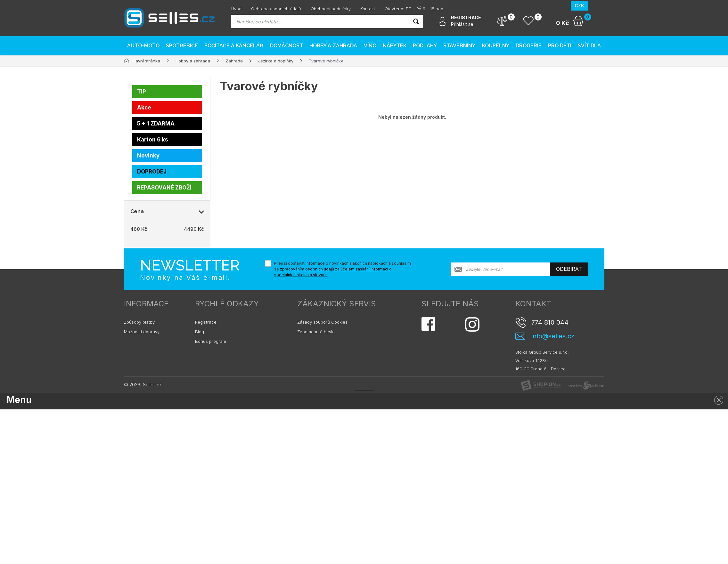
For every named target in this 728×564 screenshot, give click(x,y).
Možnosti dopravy (142, 332)
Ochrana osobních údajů (276, 9)
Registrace (206, 322)
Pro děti (560, 46)
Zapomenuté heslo (316, 332)
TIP (142, 92)
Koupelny (496, 46)
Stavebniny (459, 46)
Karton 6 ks (153, 140)
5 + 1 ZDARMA (156, 124)
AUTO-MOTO (143, 46)
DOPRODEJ (152, 172)
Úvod (236, 9)
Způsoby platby (139, 322)
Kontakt (368, 9)
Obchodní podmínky (331, 9)
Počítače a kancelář (234, 46)
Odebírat (569, 269)
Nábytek (395, 46)
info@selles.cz (553, 336)
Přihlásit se (462, 24)
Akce (144, 108)
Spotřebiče (182, 46)
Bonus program (211, 341)
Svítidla (589, 46)
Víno (370, 46)
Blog (200, 332)
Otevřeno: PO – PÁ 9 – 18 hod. (415, 9)
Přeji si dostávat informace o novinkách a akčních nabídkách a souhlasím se (343, 269)
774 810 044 (550, 322)
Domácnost (286, 46)
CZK (579, 6)
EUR (596, 6)
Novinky (148, 156)
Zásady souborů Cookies (322, 322)
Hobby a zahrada (333, 46)
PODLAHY (425, 46)
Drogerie (529, 46)
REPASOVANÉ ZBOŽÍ (164, 188)
